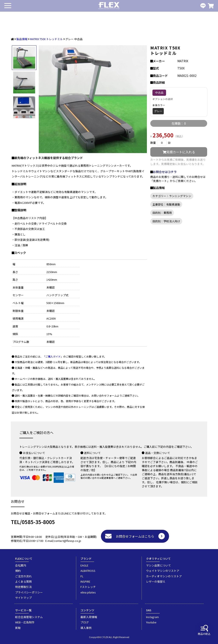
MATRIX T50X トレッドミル (46, 39)
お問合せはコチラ (165, 172)
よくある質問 (23, 581)
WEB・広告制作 (25, 622)
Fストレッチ (88, 587)
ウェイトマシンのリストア (163, 571)
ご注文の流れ (23, 576)
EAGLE (84, 565)
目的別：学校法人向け (166, 221)
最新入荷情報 (89, 617)
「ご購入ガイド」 (53, 356)
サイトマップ (23, 598)
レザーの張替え (156, 581)
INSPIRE (85, 581)
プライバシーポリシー (29, 592)
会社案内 (21, 565)
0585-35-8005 (38, 522)
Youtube (151, 622)
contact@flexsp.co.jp (67, 541)
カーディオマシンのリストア (164, 576)
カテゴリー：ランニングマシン (172, 196)
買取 (18, 628)
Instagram (152, 617)
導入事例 (86, 628)
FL (82, 576)
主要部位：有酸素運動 (166, 204)
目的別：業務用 (162, 213)
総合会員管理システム (29, 617)
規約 (18, 571)
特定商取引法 (23, 587)
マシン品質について (158, 565)
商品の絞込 (204, 630)
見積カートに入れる (179, 152)
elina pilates (88, 592)
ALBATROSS (88, 571)
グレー (158, 111)
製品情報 (22, 39)
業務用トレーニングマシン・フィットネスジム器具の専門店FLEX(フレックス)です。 (109, 6)
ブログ (85, 622)
